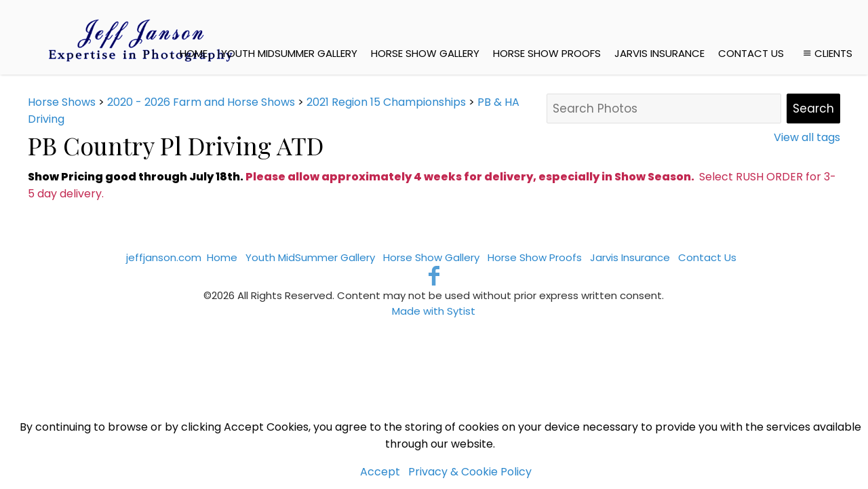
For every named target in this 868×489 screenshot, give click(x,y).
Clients (826, 53)
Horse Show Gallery (425, 53)
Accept (380, 472)
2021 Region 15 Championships (386, 102)
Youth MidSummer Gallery (289, 53)
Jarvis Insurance (659, 53)
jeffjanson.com (164, 257)
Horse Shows (62, 102)
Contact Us (751, 53)
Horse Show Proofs (547, 53)
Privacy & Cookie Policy (470, 472)
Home (194, 53)
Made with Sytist (434, 311)
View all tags (807, 137)
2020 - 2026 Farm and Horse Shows (201, 102)
